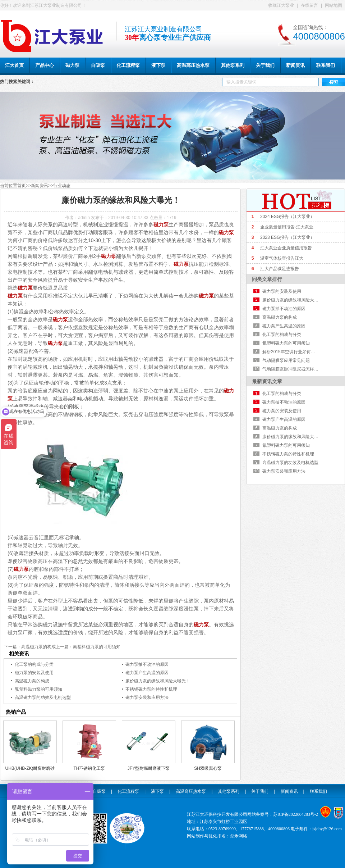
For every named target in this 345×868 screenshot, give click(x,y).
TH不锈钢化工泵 (89, 768)
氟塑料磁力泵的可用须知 (97, 647)
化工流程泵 (128, 791)
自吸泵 (99, 791)
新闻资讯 (40, 186)
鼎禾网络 (239, 836)
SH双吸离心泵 (208, 768)
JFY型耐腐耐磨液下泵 (149, 768)
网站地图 (333, 5)
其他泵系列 (229, 791)
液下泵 (157, 791)
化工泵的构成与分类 (34, 664)
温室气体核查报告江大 (282, 258)
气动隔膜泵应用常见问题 (286, 360)
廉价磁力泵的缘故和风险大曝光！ (158, 681)
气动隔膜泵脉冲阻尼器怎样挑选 (293, 369)
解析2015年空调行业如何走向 (291, 352)
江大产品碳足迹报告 (280, 269)
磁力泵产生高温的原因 (147, 673)
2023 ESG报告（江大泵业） (287, 237)
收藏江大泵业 (281, 5)
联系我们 (318, 791)
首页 (22, 186)
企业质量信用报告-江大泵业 (287, 227)
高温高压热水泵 (191, 791)
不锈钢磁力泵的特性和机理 (151, 689)
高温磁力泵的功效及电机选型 (43, 697)
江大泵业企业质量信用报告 (286, 248)
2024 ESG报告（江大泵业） (287, 217)
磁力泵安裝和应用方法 (147, 697)
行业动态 (62, 186)
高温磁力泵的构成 (38, 647)
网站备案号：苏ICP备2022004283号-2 (283, 814)
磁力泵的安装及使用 (34, 673)
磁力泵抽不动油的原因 (147, 664)
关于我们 (260, 791)
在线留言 (309, 5)
